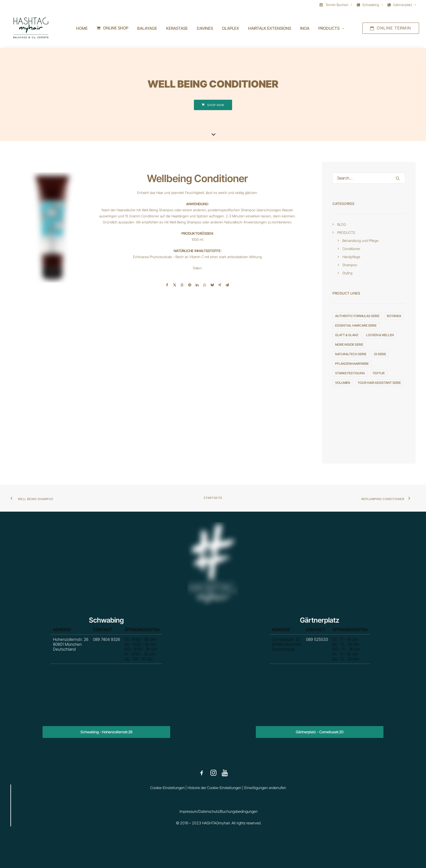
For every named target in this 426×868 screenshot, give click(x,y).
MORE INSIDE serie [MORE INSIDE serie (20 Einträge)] (349, 345)
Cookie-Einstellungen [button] (167, 788)
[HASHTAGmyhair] (30, 29)
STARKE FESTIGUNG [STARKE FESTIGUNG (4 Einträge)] (350, 373)
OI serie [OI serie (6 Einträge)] (380, 354)
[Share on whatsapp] (205, 285)
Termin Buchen (339, 5)
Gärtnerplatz (404, 5)
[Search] (369, 178)
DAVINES (205, 29)
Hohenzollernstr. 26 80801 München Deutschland (85, 646)
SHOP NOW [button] (213, 105)
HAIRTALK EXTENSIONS (270, 29)
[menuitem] (337, 5)
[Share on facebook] (167, 285)
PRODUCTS (346, 233)
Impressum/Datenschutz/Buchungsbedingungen (218, 811)
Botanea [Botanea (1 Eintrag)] (394, 316)
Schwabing (372, 5)
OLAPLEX (231, 29)
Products (331, 29)
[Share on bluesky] (212, 285)
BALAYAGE (147, 29)
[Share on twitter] (175, 285)
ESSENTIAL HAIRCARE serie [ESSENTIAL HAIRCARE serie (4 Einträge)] (356, 326)
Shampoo (350, 265)
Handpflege (351, 257)
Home (82, 29)
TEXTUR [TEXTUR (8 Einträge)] (379, 373)
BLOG (342, 225)
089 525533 (318, 643)
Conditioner (351, 249)
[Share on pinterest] (190, 285)
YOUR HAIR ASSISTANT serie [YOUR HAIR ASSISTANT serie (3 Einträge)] (379, 383)
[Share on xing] (220, 285)
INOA (305, 29)
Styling (347, 273)
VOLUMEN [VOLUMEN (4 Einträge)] (343, 383)
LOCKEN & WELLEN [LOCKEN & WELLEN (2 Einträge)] (380, 335)
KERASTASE (177, 29)
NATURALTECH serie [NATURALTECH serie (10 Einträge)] (351, 354)
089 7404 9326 (106, 643)
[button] (398, 179)
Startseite (213, 498)
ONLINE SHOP (116, 29)
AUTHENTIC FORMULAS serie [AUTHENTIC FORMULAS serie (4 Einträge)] (357, 316)
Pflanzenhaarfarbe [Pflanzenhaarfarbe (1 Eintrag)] (352, 364)
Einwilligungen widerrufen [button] (265, 788)
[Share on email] (227, 285)
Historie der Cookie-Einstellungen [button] (214, 788)
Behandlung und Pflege (360, 241)
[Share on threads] (182, 285)
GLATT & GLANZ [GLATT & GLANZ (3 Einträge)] (347, 335)
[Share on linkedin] (197, 285)
